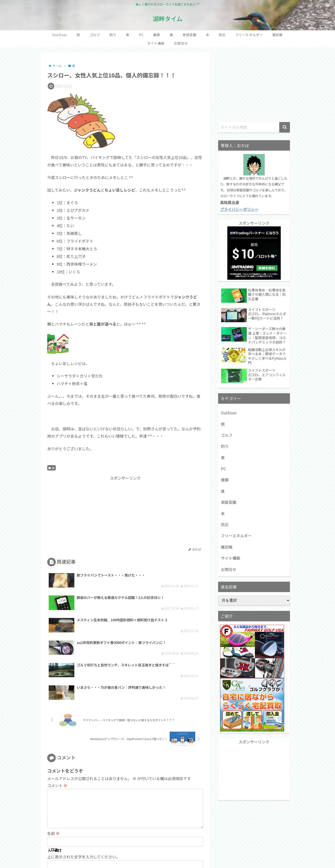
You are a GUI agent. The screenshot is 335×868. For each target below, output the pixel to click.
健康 (225, 480)
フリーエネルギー (236, 536)
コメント (57, 730)
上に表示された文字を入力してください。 (84, 808)
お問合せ (229, 569)
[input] (254, 127)
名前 (53, 785)
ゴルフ (227, 435)
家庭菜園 (229, 502)
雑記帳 (227, 547)
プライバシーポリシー (239, 209)
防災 (225, 524)
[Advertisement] (86, 511)
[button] (285, 127)
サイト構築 (231, 558)
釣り (225, 446)
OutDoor (229, 413)
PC (223, 469)
